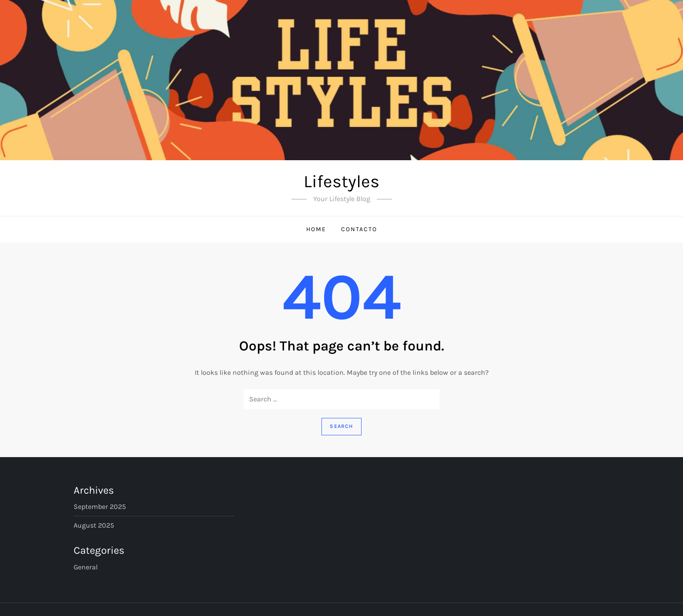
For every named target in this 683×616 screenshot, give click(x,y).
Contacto (359, 229)
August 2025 (94, 525)
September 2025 (100, 507)
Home (316, 229)
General (86, 567)
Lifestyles (341, 181)
